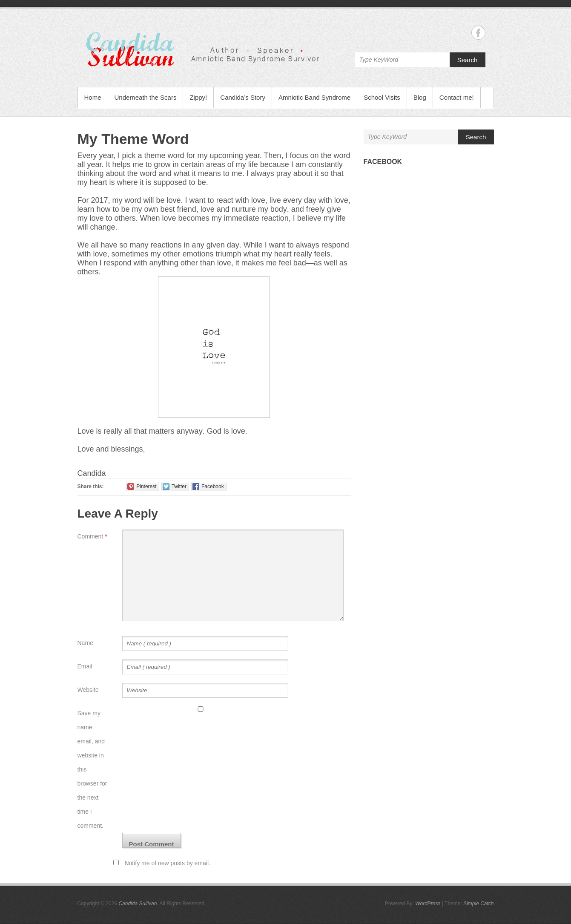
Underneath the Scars (146, 97)
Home (93, 97)
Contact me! (457, 97)
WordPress (428, 904)
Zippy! (198, 97)
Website (88, 690)
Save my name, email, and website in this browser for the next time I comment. (92, 769)
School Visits (382, 97)
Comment (92, 536)
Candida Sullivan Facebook (478, 33)
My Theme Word (133, 139)
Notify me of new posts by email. (167, 863)
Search (468, 60)
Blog (420, 97)
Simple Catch (478, 904)
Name (85, 643)
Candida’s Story (243, 97)
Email (85, 666)
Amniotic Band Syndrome (314, 97)
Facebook (383, 162)
